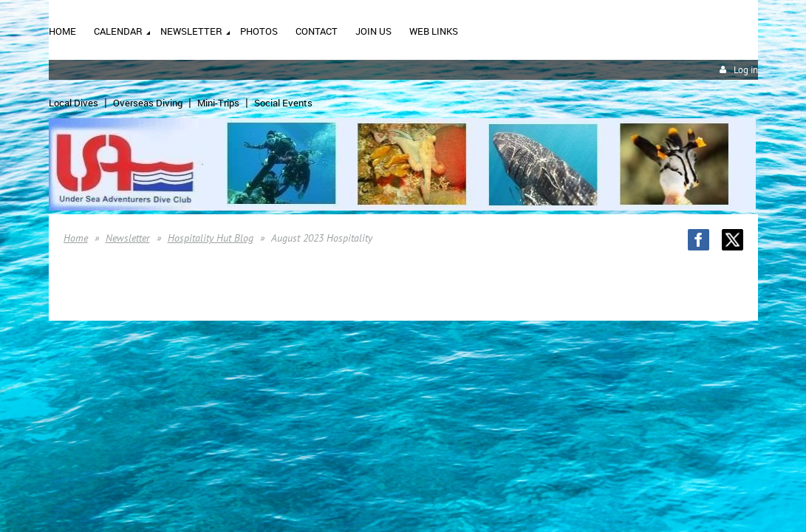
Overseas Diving (148, 103)
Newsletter (128, 238)
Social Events (283, 103)
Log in (746, 70)
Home (76, 238)
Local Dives (74, 103)
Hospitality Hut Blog (211, 238)
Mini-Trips (218, 103)
